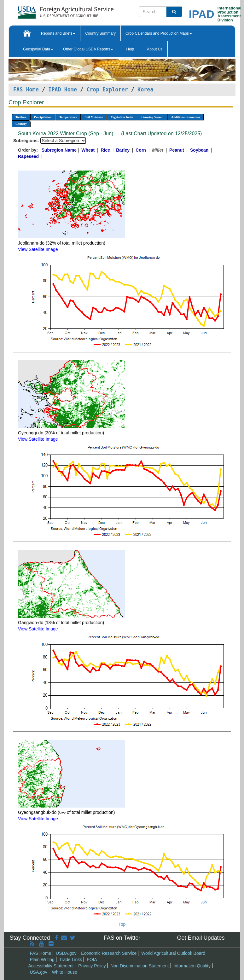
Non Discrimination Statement (139, 966)
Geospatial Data (38, 49)
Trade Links (71, 960)
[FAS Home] (50, 10)
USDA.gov (66, 953)
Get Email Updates (201, 938)
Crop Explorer (107, 90)
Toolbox (21, 117)
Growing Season (152, 117)
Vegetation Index (122, 117)
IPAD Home (63, 90)
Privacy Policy (92, 966)
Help (130, 49)
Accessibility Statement (51, 966)
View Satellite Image (38, 249)
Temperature (68, 117)
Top (122, 924)
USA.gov (39, 972)
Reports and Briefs (58, 33)
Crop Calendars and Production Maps (159, 33)
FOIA (92, 960)
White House (65, 972)
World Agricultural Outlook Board (173, 953)
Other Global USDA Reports (88, 49)
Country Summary (100, 33)
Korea (145, 90)
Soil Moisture (94, 117)
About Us (155, 49)
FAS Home (26, 90)
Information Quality (192, 966)
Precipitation (43, 117)
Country (21, 124)
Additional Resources (186, 117)
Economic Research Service (109, 953)
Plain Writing (42, 960)
